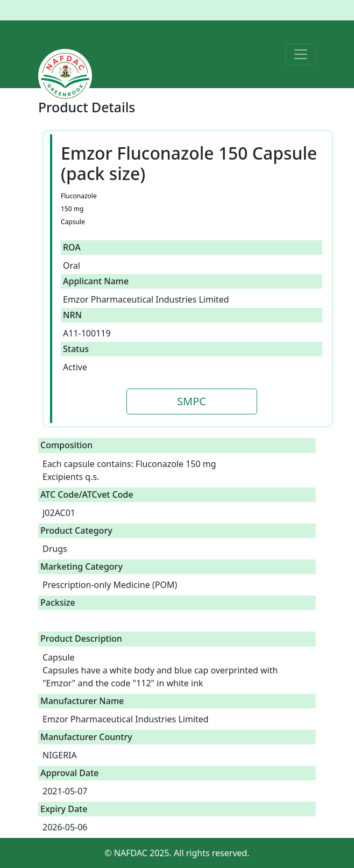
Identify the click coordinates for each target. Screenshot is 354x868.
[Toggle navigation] (301, 54)
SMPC (192, 401)
